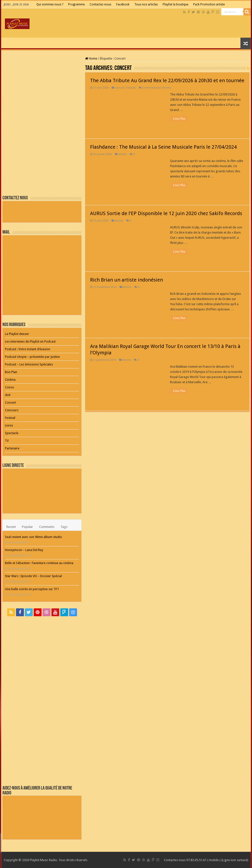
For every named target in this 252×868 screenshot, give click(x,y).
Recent (11, 527)
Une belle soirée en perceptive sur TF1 (32, 589)
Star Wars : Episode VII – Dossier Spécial (33, 576)
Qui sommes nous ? (50, 4)
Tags (64, 527)
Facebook (123, 4)
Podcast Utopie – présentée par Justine (32, 357)
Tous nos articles (146, 4)
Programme (76, 4)
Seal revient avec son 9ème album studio (33, 537)
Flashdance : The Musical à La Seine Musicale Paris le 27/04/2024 (163, 147)
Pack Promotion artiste (209, 4)
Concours (12, 410)
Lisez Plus (179, 119)
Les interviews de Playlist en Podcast (30, 341)
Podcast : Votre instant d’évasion (28, 349)
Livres (9, 425)
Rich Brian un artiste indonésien (126, 280)
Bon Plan (11, 372)
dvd (8, 395)
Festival (131, 88)
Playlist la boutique (175, 4)
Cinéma (10, 380)
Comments (47, 527)
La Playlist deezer (17, 334)
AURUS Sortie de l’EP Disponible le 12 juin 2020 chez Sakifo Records (166, 213)
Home (91, 58)
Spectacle (12, 433)
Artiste (122, 154)
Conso (9, 387)
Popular (27, 527)
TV (7, 441)
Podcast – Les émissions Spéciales (29, 364)
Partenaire (12, 448)
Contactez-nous (100, 4)
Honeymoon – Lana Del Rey (24, 550)
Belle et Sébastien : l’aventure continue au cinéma (39, 563)
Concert (120, 88)
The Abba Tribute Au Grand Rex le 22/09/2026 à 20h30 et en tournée (167, 80)
